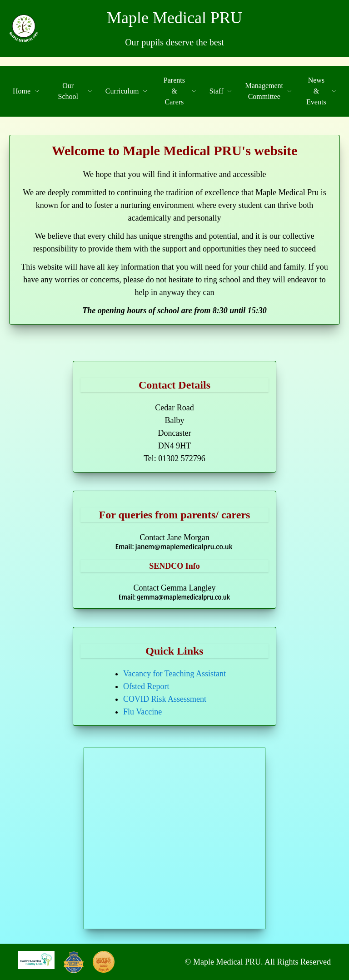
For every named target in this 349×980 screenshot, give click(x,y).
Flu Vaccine (142, 712)
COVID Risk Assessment (165, 699)
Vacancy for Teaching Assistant (174, 674)
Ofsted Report (146, 686)
